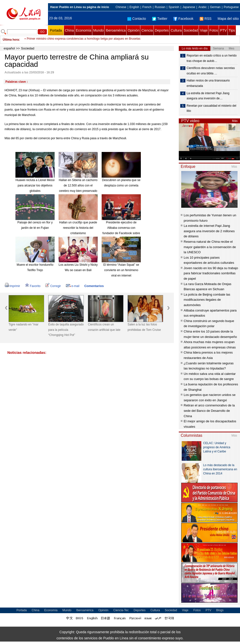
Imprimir (12, 286)
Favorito (33, 286)
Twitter (160, 19)
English (134, 7)
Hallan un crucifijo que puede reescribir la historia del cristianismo (78, 228)
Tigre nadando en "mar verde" (24, 327)
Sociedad (191, 30)
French (147, 7)
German (215, 7)
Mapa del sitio (228, 19)
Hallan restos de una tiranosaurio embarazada (208, 83)
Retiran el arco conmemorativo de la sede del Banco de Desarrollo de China (209, 411)
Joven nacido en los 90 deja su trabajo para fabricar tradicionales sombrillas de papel (211, 273)
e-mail (73, 286)
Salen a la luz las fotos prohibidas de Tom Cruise (144, 327)
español (9, 48)
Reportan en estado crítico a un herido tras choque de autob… (212, 58)
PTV (223, 30)
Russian (160, 7)
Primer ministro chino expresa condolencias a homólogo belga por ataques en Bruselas (84, 40)
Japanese (189, 7)
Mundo (99, 30)
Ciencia (147, 30)
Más (235, 121)
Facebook (183, 19)
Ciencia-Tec (121, 610)
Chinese (121, 7)
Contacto (137, 19)
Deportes (162, 30)
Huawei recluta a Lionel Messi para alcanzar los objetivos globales (35, 185)
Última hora (11, 40)
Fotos (214, 30)
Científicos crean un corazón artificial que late (104, 327)
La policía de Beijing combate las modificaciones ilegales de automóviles (207, 300)
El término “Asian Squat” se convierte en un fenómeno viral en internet (121, 270)
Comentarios (94, 286)
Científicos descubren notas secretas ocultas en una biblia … (211, 71)
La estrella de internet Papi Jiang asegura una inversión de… (208, 96)
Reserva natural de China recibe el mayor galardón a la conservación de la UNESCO (210, 247)
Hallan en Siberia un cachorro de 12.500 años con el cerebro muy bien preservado (78, 185)
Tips (232, 30)
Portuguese (231, 7)
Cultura (176, 30)
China (69, 30)
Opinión (133, 30)
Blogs (220, 610)
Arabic (203, 7)
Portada (56, 30)
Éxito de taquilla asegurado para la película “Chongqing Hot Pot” (66, 330)
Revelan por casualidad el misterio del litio (211, 108)
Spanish (174, 7)
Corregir (53, 286)
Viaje (204, 30)
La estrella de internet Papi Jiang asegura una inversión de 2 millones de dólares (209, 231)
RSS (206, 19)
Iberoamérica (116, 30)
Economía (84, 30)
